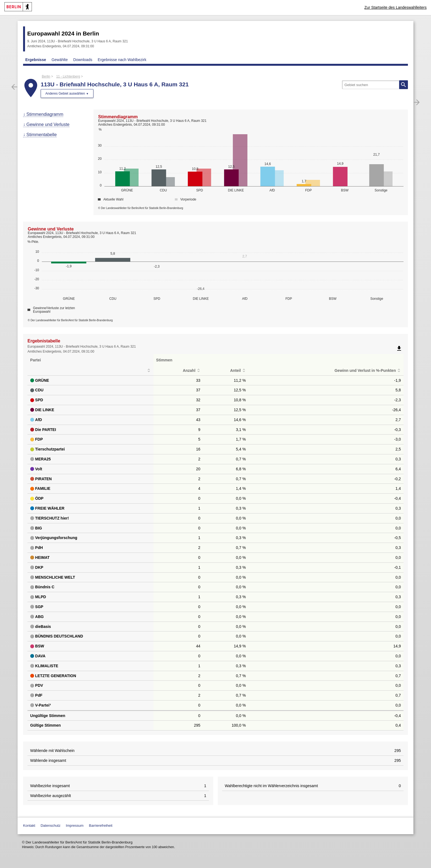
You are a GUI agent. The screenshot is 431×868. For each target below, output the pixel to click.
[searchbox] (375, 85)
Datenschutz (51, 826)
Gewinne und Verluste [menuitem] (48, 124)
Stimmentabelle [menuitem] (42, 135)
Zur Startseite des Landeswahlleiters (396, 7)
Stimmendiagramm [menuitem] (45, 114)
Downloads (83, 60)
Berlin (46, 76)
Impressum (75, 826)
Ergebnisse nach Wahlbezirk (122, 60)
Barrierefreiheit (101, 826)
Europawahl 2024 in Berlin (63, 33)
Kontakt (29, 826)
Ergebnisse (36, 60)
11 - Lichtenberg (68, 76)
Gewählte (60, 60)
